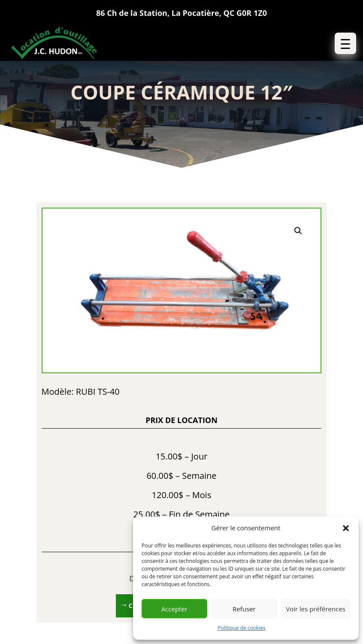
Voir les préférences (316, 609)
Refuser (244, 609)
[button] (346, 528)
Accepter (174, 609)
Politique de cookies (242, 628)
